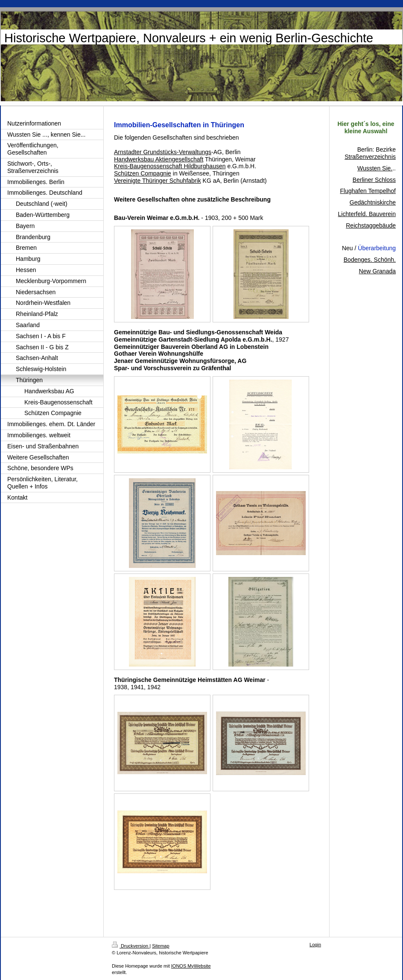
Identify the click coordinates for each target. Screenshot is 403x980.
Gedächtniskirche (373, 202)
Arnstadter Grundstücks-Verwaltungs (163, 152)
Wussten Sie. (375, 168)
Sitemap (161, 946)
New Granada (377, 271)
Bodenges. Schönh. (370, 260)
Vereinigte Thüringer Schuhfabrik (158, 181)
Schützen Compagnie (143, 173)
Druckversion (131, 946)
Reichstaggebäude (371, 225)
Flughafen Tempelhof (368, 191)
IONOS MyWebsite (191, 966)
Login (315, 945)
